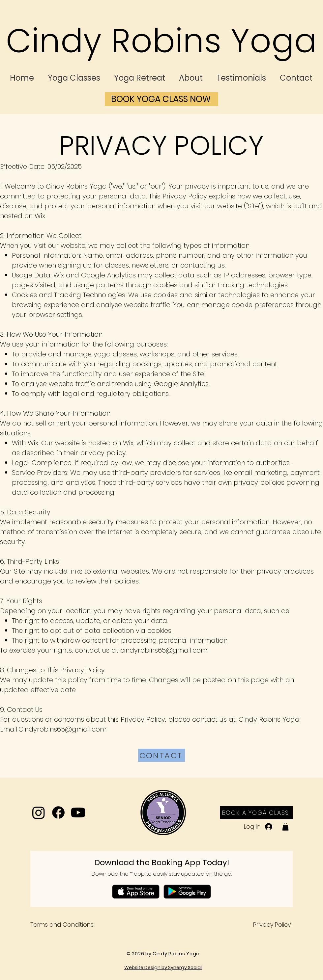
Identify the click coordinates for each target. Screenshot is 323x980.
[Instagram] (39, 812)
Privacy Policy (272, 925)
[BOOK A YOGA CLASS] (256, 812)
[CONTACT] (161, 755)
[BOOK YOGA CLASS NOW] (161, 99)
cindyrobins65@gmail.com (164, 650)
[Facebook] (58, 812)
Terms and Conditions (62, 925)
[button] (285, 827)
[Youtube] (78, 812)
